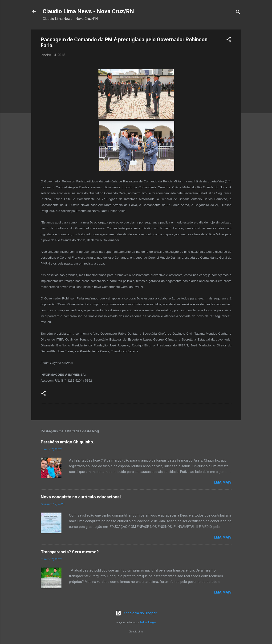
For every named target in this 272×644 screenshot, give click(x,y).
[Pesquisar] (238, 13)
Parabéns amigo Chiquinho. (67, 442)
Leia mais (223, 482)
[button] (229, 40)
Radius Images (148, 622)
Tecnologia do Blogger (136, 613)
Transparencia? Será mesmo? (70, 552)
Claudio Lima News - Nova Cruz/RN (88, 11)
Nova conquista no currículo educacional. (81, 497)
